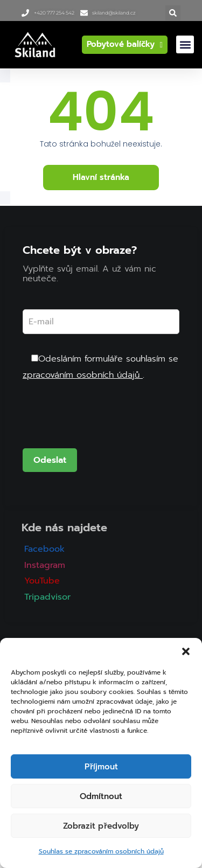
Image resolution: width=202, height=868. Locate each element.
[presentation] (105, 422)
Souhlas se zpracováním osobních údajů (101, 851)
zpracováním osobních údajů (83, 375)
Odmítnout (101, 796)
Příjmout (101, 767)
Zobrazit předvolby (101, 826)
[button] (186, 651)
